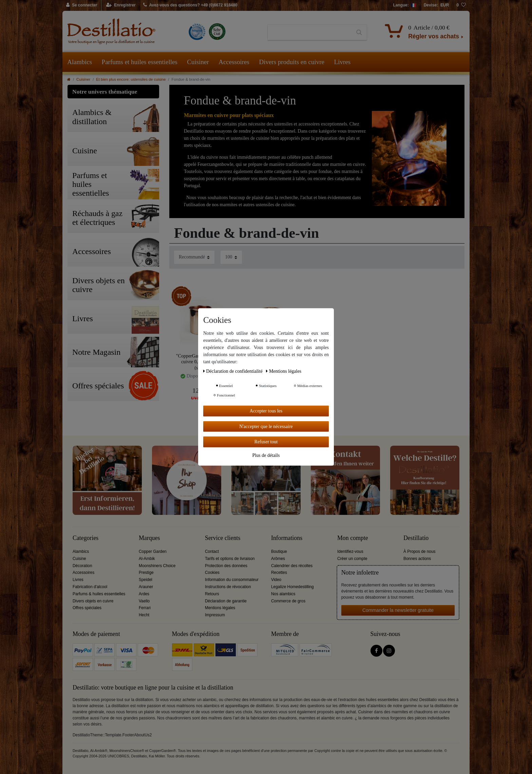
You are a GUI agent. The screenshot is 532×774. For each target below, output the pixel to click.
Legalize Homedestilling (292, 587)
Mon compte (353, 538)
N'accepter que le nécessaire (266, 426)
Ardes (144, 594)
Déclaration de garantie (226, 601)
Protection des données (226, 566)
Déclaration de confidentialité (233, 371)
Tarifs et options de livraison (230, 559)
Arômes (278, 559)
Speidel (146, 580)
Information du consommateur (232, 580)
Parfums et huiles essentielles (140, 62)
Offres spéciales (87, 608)
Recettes (279, 573)
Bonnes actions (417, 559)
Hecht (144, 615)
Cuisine (79, 559)
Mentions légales (220, 608)
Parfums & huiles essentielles (99, 594)
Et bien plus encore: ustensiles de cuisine (131, 79)
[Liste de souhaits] (461, 5)
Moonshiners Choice (157, 566)
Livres (343, 62)
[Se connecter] (82, 5)
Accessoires (234, 62)
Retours (212, 594)
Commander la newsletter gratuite (398, 610)
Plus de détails (266, 455)
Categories (85, 538)
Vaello (144, 601)
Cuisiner (198, 62)
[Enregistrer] (121, 5)
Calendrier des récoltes (292, 566)
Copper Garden (153, 552)
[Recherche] (359, 33)
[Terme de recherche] (310, 33)
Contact (212, 552)
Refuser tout (266, 442)
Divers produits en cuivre (292, 62)
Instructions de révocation (228, 587)
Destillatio (416, 538)
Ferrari (145, 608)
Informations (287, 538)
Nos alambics (283, 594)
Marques (149, 538)
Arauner (146, 587)
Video (276, 580)
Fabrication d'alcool (90, 587)
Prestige (146, 573)
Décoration (82, 566)
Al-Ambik (147, 559)
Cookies (212, 573)
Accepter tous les (266, 411)
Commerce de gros (288, 601)
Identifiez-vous (350, 552)
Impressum (215, 615)
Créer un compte (352, 559)
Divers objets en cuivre (93, 601)
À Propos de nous (420, 552)
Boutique (279, 552)
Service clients (223, 538)
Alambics (80, 62)
